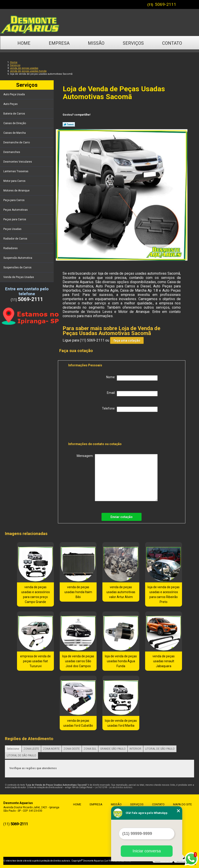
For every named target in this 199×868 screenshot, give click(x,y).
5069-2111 (166, 4)
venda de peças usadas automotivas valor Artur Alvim (121, 592)
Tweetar (69, 124)
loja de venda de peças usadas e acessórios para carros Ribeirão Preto (164, 594)
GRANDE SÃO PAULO (113, 749)
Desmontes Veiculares (18, 162)
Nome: (132, 378)
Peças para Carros (15, 219)
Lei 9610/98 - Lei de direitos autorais (114, 787)
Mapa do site (182, 804)
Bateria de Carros (15, 114)
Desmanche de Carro (17, 142)
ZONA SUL (90, 749)
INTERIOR (135, 749)
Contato (172, 43)
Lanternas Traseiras (16, 171)
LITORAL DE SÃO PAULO (160, 749)
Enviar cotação (122, 517)
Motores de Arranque (17, 191)
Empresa (59, 43)
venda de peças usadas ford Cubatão (78, 723)
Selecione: (13, 749)
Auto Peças (11, 104)
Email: (132, 394)
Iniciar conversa (147, 851)
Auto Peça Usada (14, 94)
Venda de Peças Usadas (19, 277)
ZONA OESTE (72, 749)
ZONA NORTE (51, 749)
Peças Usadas (13, 229)
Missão (96, 43)
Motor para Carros (15, 181)
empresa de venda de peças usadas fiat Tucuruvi (35, 661)
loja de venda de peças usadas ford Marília (121, 723)
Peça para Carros (14, 200)
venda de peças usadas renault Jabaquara (164, 661)
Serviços (133, 43)
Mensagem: (117, 478)
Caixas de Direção (15, 123)
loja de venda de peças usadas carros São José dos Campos (78, 661)
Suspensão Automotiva (18, 258)
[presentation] (97, 428)
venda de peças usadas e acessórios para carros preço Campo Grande (36, 594)
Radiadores (11, 248)
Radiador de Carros (16, 239)
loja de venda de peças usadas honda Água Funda (121, 661)
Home (24, 43)
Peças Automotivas (16, 210)
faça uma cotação (127, 340)
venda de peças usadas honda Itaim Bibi (78, 592)
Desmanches (12, 152)
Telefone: (130, 409)
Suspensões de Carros (18, 267)
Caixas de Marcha (15, 133)
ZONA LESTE (31, 749)
